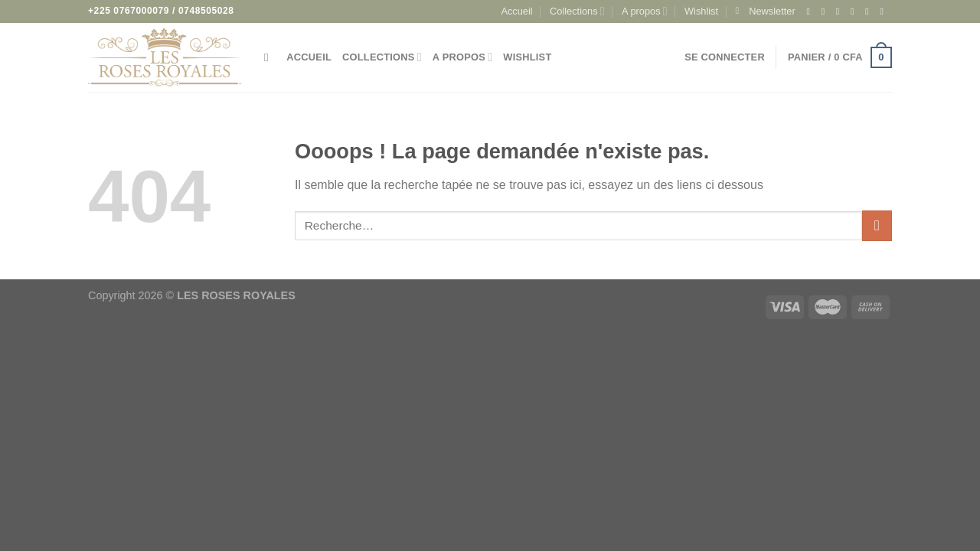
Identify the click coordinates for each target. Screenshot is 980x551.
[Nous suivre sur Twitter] (855, 11)
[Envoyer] (877, 225)
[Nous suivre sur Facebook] (811, 11)
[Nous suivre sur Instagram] (826, 11)
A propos (645, 11)
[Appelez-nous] (884, 11)
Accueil (516, 11)
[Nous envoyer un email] (870, 11)
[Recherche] (270, 57)
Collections (577, 11)
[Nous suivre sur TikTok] (841, 11)
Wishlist (701, 11)
